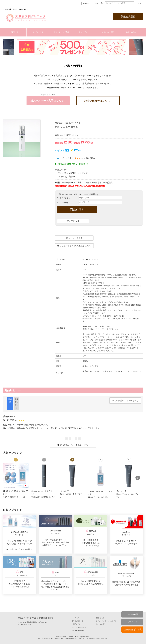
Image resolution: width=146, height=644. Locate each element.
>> (79, 438)
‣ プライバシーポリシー (78, 627)
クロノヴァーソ (85, 32)
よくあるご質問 (108, 32)
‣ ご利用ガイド (76, 624)
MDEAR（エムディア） (79, 173)
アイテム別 (62, 177)
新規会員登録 (128, 17)
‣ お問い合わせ (100, 618)
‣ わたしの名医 (100, 624)
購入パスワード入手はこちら (48, 101)
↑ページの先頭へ (132, 614)
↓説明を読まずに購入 (132, 629)
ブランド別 (62, 173)
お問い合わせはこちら (98, 101)
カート (96, 3)
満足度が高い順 (17, 404)
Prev (7, 478)
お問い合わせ (131, 32)
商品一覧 (15, 32)
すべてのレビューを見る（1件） (73, 445)
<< (67, 438)
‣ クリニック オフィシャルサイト (106, 621)
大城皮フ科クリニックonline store (35, 618)
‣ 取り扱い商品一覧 (77, 621)
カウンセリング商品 (61, 32)
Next (138, 478)
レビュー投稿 (38, 32)
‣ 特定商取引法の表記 (78, 631)
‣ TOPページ (75, 618)
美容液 (72, 177)
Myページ (87, 3)
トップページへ (132, 622)
